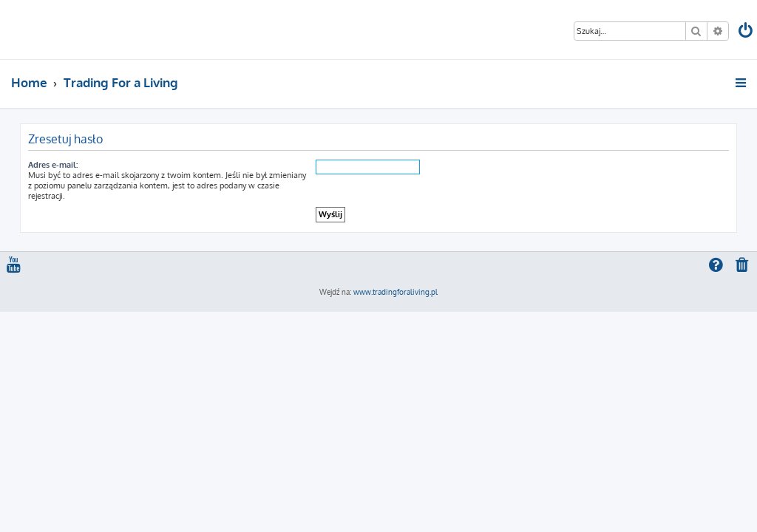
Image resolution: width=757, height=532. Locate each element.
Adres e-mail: (53, 165)
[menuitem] (747, 32)
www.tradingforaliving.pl (396, 292)
